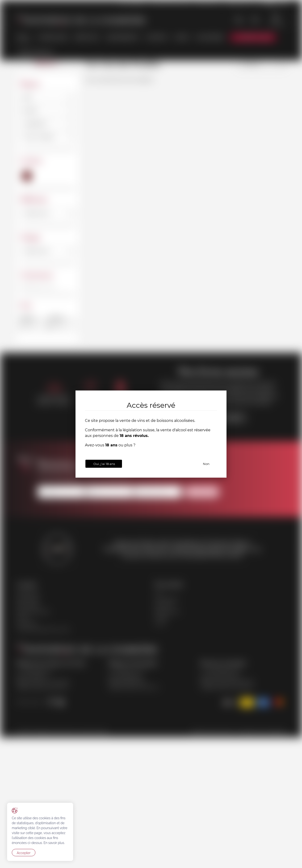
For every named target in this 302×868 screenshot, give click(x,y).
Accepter (24, 853)
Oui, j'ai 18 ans (104, 464)
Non (206, 464)
